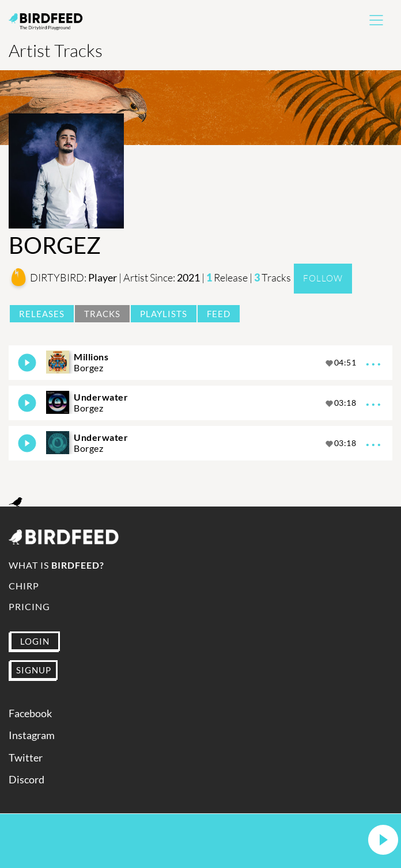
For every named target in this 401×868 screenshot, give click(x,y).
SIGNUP (34, 670)
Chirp (24, 586)
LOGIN (35, 641)
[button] (383, 841)
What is (56, 565)
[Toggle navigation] (376, 20)
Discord (27, 780)
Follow (323, 278)
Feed (219, 314)
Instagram (32, 735)
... (374, 360)
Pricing (29, 606)
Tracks (102, 314)
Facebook (30, 713)
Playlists (164, 314)
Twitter (26, 758)
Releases (42, 314)
